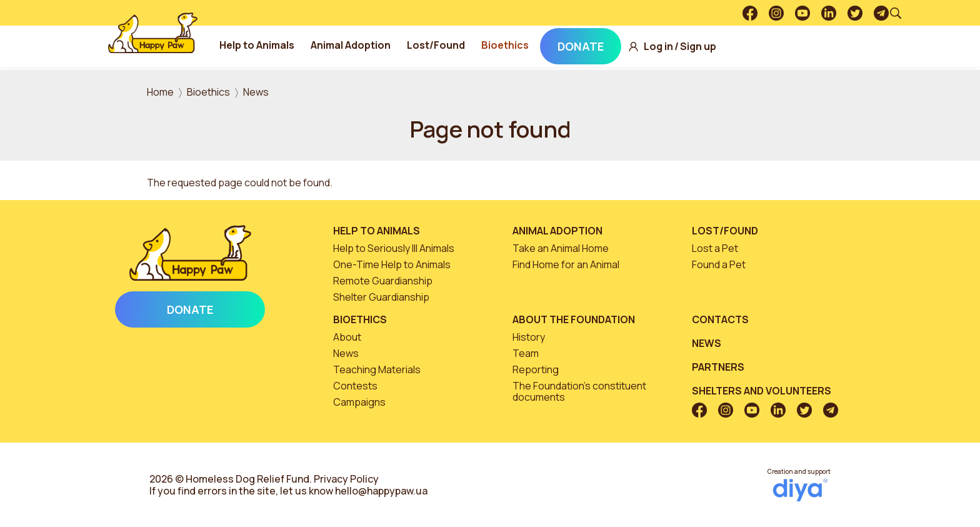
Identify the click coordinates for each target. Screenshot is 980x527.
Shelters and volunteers (762, 391)
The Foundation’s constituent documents (579, 391)
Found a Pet (719, 264)
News (256, 92)
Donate (585, 46)
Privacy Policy (346, 479)
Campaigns (359, 402)
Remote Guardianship (383, 281)
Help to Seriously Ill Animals (394, 248)
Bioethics (509, 45)
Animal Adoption (355, 45)
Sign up (702, 47)
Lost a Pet (715, 248)
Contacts (720, 319)
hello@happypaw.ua (381, 491)
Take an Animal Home (561, 248)
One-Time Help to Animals (392, 264)
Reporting (536, 369)
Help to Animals (261, 45)
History (529, 337)
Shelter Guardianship (381, 297)
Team (526, 353)
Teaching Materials (377, 369)
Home (160, 92)
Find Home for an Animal (566, 264)
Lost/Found (440, 45)
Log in (663, 47)
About (347, 337)
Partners (718, 367)
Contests (355, 386)
